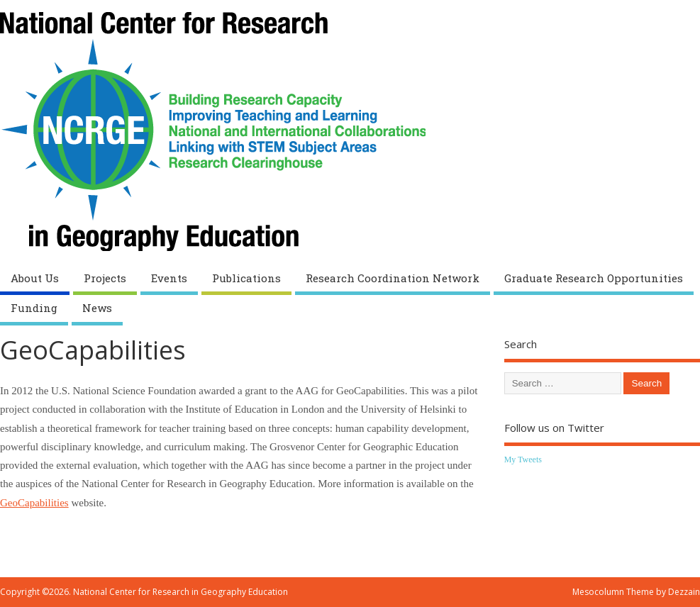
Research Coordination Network (393, 278)
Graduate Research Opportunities (594, 278)
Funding (34, 308)
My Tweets (523, 460)
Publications (246, 278)
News (97, 308)
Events (169, 278)
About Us (35, 278)
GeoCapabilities (34, 503)
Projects (105, 278)
